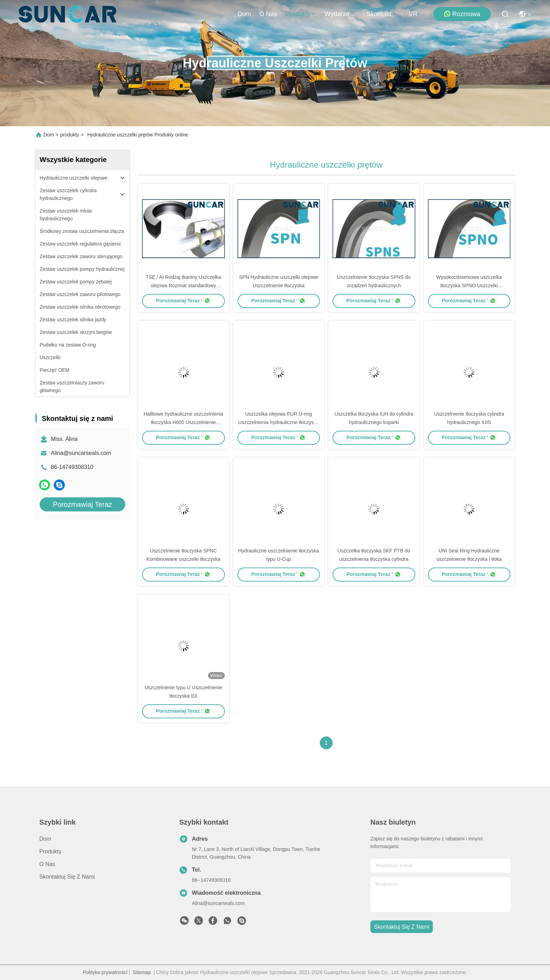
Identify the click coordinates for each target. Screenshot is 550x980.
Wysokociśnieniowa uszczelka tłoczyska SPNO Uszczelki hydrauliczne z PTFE (469, 286)
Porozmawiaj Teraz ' (183, 301)
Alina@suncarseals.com (81, 453)
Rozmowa (462, 14)
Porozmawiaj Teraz (83, 504)
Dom (244, 14)
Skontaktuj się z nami (383, 14)
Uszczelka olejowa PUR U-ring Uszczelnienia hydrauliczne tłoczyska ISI (279, 422)
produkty (301, 14)
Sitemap (142, 972)
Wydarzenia (341, 14)
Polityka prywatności (105, 972)
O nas (268, 14)
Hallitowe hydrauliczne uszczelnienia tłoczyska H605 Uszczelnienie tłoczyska (183, 422)
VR (413, 14)
